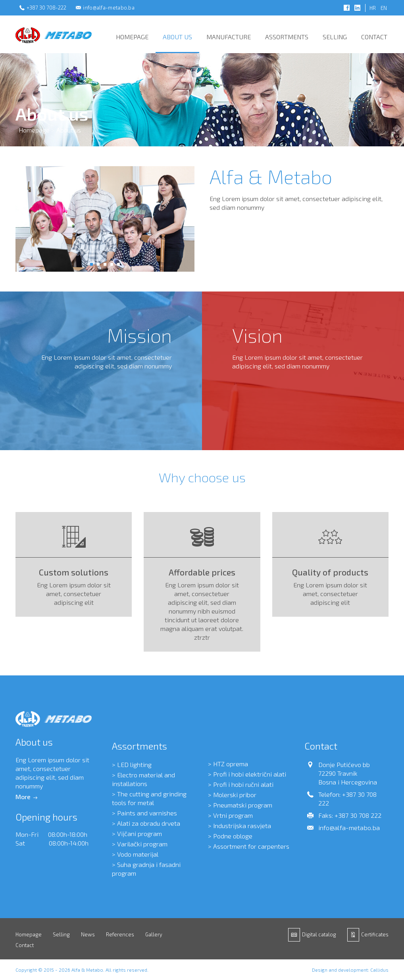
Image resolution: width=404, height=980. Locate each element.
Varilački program (142, 844)
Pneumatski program (243, 805)
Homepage (132, 37)
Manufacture (229, 37)
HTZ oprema (231, 764)
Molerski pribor (235, 795)
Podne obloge (233, 836)
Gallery (154, 934)
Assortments (287, 37)
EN (384, 8)
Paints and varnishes (147, 813)
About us (177, 37)
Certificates (375, 934)
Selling (335, 37)
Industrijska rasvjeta (242, 826)
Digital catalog (319, 934)
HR (373, 8)
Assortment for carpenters (251, 846)
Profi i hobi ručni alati (243, 784)
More (23, 797)
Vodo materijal (138, 854)
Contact (374, 37)
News (88, 934)
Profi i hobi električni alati (250, 774)
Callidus (379, 970)
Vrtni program (233, 815)
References (120, 934)
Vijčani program (139, 833)
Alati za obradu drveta (149, 823)
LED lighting (134, 764)
